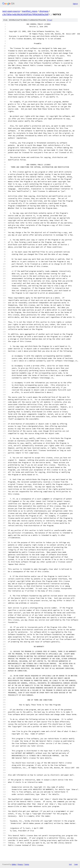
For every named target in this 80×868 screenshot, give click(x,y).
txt (70, 864)
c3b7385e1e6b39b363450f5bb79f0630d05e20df (25, 14)
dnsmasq (44, 11)
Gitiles (14, 864)
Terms (27, 864)
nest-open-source (11, 11)
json (76, 864)
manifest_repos (30, 11)
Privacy (20, 864)
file (50, 20)
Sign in (75, 4)
